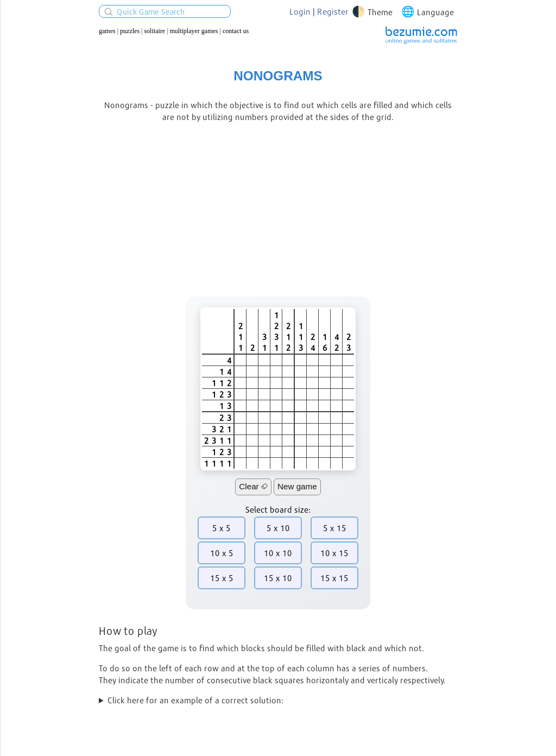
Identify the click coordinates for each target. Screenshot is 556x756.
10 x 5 (222, 553)
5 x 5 (222, 528)
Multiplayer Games (194, 31)
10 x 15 (334, 553)
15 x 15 (334, 578)
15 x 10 (278, 578)
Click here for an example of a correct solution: (195, 700)
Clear (253, 486)
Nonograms (278, 76)
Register (333, 11)
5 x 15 (335, 528)
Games (107, 31)
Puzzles (130, 31)
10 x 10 (278, 553)
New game (297, 486)
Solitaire (154, 31)
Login (300, 11)
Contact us (236, 31)
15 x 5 (222, 578)
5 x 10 (278, 528)
